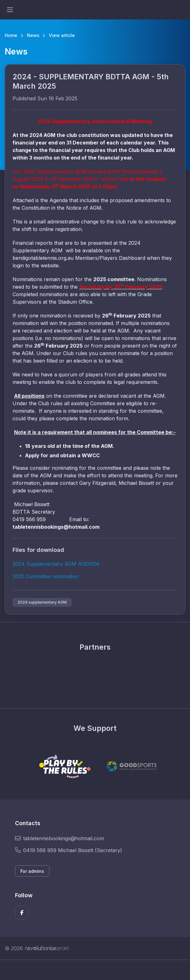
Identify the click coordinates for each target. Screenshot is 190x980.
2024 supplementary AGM (42, 602)
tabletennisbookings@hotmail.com (59, 838)
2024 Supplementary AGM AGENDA (56, 564)
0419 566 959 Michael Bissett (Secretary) (69, 850)
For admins (32, 871)
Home (11, 35)
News (33, 35)
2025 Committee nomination (46, 576)
